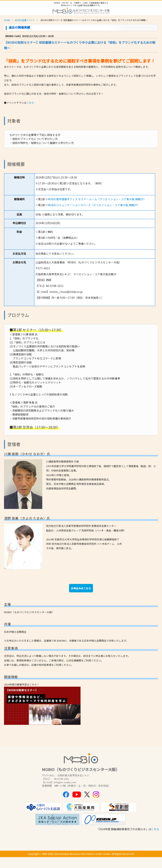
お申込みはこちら (81, 588)
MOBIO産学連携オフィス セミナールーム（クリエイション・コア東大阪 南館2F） (97, 199)
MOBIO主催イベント (25, 20)
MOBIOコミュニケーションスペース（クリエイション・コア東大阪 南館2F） (94, 205)
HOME (7, 20)
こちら (30, 103)
